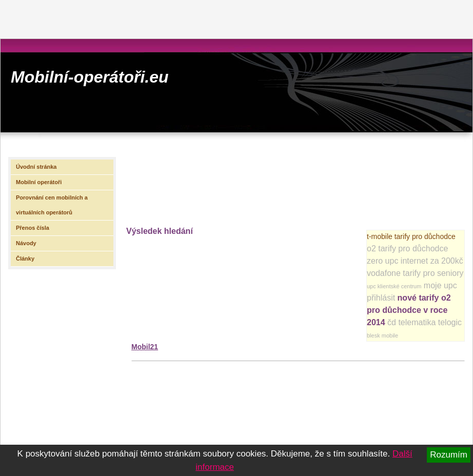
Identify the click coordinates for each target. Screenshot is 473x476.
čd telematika (411, 322)
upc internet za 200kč (424, 261)
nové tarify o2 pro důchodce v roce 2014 (409, 310)
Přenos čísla (33, 228)
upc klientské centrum (394, 286)
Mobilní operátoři (39, 182)
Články (25, 259)
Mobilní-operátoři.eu (90, 77)
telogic (450, 322)
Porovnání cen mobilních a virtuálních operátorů (52, 205)
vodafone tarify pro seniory (415, 273)
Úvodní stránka (36, 167)
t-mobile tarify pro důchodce (411, 236)
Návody (26, 243)
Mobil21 (145, 347)
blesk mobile (382, 335)
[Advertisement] (169, 184)
